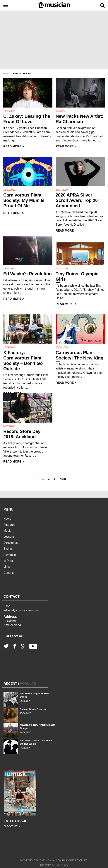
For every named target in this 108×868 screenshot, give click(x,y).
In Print (8, 561)
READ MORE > (14, 146)
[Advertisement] (54, 40)
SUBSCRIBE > (12, 826)
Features (9, 525)
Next (63, 479)
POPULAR (28, 684)
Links (7, 567)
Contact (9, 573)
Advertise (10, 555)
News (7, 519)
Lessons (9, 537)
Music (7, 531)
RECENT (10, 684)
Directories (11, 543)
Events (8, 549)
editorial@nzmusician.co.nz (22, 610)
